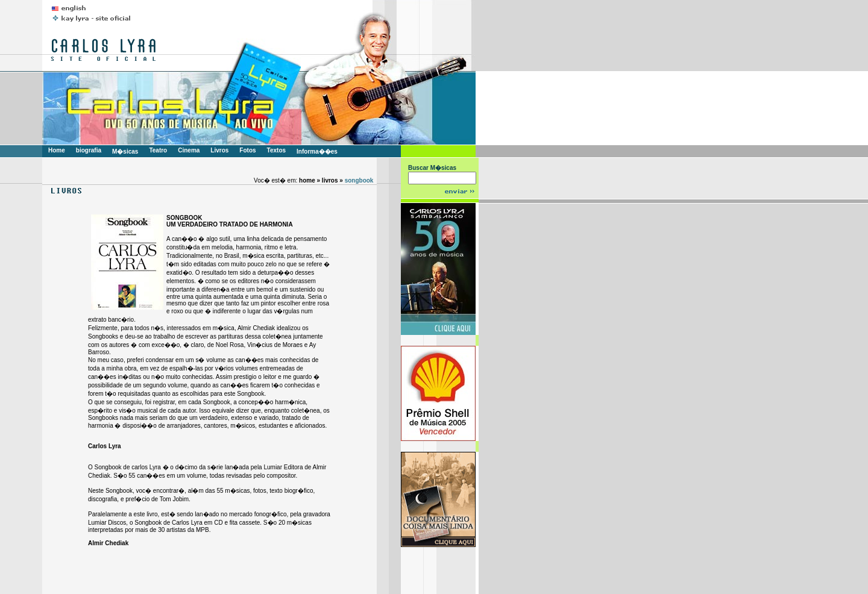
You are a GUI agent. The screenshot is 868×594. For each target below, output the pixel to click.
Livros (219, 150)
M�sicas (125, 152)
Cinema (189, 150)
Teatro (158, 150)
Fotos (247, 150)
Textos (277, 150)
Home (57, 150)
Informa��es (317, 152)
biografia (89, 150)
